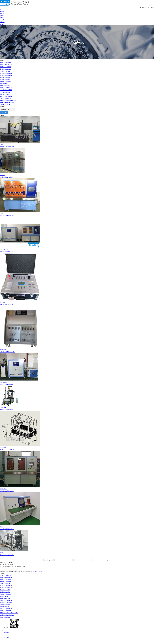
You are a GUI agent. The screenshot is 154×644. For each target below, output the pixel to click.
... (94, 560)
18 (60, 560)
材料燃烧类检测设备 (5, 92)
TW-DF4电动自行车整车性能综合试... (77, 543)
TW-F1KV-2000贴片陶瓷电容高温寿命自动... (77, 369)
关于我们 (2, 12)
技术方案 (2, 20)
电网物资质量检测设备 (6, 69)
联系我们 (2, 24)
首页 (1, 9)
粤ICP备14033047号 (37, 571)
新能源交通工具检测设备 (6, 88)
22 (75, 560)
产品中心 (2, 14)
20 (67, 560)
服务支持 (2, 22)
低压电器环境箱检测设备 (6, 73)
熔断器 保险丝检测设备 (6, 86)
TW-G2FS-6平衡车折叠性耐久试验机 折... (77, 431)
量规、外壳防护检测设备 (6, 96)
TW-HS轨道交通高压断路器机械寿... (77, 511)
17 (56, 560)
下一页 (102, 560)
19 (64, 560)
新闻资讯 (2, 16)
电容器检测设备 (4, 84)
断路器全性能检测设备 (6, 63)
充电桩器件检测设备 (5, 71)
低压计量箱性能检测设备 (6, 75)
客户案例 (2, 18)
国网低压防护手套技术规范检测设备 (9, 613)
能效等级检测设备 (4, 94)
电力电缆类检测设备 (5, 77)
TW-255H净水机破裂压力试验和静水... (77, 163)
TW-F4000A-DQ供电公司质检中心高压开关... (77, 235)
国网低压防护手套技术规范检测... (8, 100)
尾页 (108, 560)
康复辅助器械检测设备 (6, 82)
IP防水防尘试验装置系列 (6, 90)
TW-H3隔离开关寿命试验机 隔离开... (77, 197)
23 (79, 560)
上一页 (51, 560)
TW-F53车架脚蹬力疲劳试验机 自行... (77, 132)
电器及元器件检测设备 (6, 67)
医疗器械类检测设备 (5, 80)
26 (90, 560)
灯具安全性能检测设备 (6, 98)
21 (71, 560)
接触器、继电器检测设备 (6, 65)
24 (83, 560)
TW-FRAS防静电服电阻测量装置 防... (77, 279)
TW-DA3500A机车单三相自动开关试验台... (77, 471)
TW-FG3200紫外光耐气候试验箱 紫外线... (77, 329)
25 (86, 560)
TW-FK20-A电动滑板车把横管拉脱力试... (77, 398)
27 (98, 560)
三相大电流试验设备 (5, 105)
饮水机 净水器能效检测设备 (7, 103)
